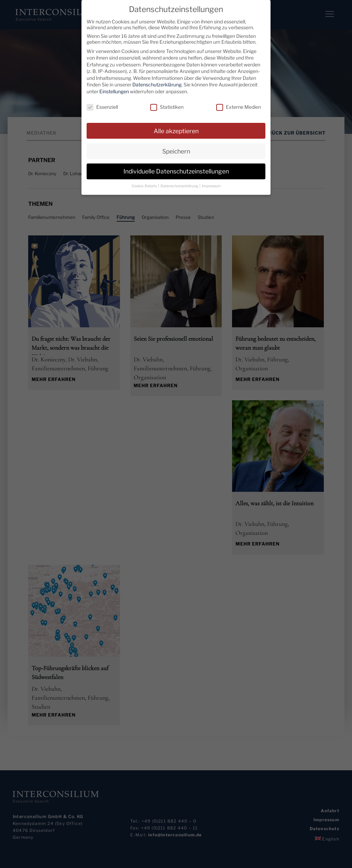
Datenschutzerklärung (157, 84)
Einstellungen (114, 91)
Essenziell (102, 107)
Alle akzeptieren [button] (176, 131)
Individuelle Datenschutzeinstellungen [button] (176, 171)
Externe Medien (239, 107)
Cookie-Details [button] (145, 186)
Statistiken (167, 107)
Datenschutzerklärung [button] (180, 186)
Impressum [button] (211, 186)
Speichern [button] (176, 151)
